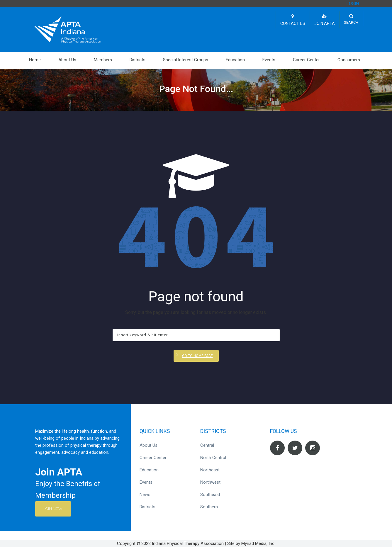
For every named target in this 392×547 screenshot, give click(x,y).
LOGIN (353, 4)
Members (103, 60)
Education (235, 60)
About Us (67, 60)
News (145, 495)
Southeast (210, 495)
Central (207, 445)
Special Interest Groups (186, 60)
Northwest (210, 482)
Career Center (306, 60)
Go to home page (197, 356)
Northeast (210, 470)
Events (269, 60)
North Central (213, 458)
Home (35, 60)
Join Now (53, 509)
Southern (209, 507)
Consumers (349, 60)
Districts (138, 60)
